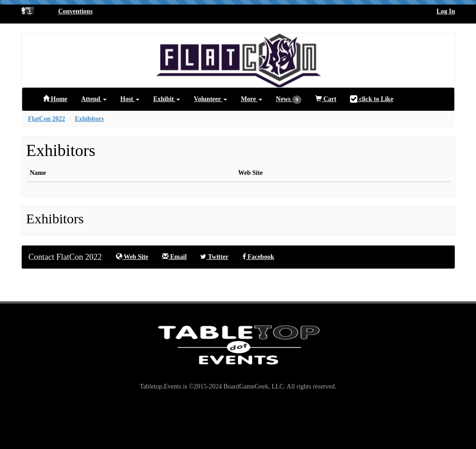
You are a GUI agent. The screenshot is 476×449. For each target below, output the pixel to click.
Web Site (132, 257)
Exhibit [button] (167, 99)
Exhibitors (89, 119)
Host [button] (130, 99)
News (289, 100)
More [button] (252, 99)
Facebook (258, 257)
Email (174, 257)
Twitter (214, 257)
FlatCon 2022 (47, 119)
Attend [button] (94, 99)
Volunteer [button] (211, 99)
